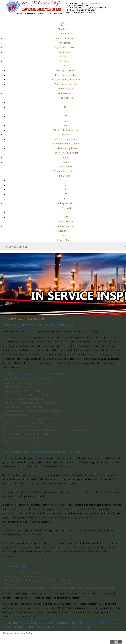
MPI (66, 107)
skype (116, 642)
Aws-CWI (66, 208)
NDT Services (65, 93)
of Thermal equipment (66, 153)
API (66, 217)
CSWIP (66, 213)
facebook (112, 642)
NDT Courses (65, 176)
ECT (66, 199)
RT (66, 116)
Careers (63, 236)
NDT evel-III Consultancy (66, 130)
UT (66, 103)
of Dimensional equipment (66, 144)
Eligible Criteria (65, 222)
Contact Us (63, 240)
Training (65, 158)
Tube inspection (66, 98)
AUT (66, 125)
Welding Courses (65, 203)
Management (65, 43)
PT (66, 112)
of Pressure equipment (66, 139)
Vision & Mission (65, 38)
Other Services (65, 167)
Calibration (65, 135)
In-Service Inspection (66, 75)
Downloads (65, 52)
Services (63, 57)
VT (66, 121)
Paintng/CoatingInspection (66, 80)
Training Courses (63, 171)
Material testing (66, 89)
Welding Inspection (66, 70)
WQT (66, 66)
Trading (65, 162)
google (120, 642)
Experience (63, 231)
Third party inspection (66, 84)
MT (66, 185)
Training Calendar (65, 226)
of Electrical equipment (66, 148)
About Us (63, 29)
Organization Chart (65, 47)
